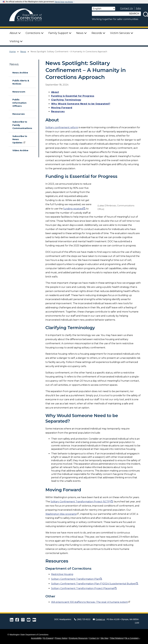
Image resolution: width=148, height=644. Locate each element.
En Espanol (48, 638)
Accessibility (36, 638)
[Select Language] (103, 9)
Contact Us (126, 8)
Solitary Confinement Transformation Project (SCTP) (81, 502)
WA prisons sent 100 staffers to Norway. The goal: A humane (91, 602)
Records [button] (98, 33)
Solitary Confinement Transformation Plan (75, 579)
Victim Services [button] (122, 33)
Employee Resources (78, 638)
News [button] (81, 33)
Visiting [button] (16, 41)
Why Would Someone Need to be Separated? (81, 104)
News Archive (20, 73)
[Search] (110, 14)
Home (12, 52)
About (55, 92)
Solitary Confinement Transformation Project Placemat (83, 588)
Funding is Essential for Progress (73, 96)
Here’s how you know (64, 2)
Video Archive (20, 150)
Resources (19, 114)
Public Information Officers (19, 103)
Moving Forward (62, 108)
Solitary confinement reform (62, 127)
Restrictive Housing (62, 574)
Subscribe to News (20, 139)
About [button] (15, 33)
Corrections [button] (35, 33)
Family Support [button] (60, 33)
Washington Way (62, 514)
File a (132, 638)
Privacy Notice (61, 638)
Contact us (99, 619)
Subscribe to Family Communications (22, 125)
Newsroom (19, 92)
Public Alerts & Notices (21, 82)
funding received (73, 209)
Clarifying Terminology (66, 100)
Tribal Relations (116, 638)
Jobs (138, 8)
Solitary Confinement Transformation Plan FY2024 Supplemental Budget (93, 584)
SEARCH (134, 14)
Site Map (104, 638)
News (23, 52)
